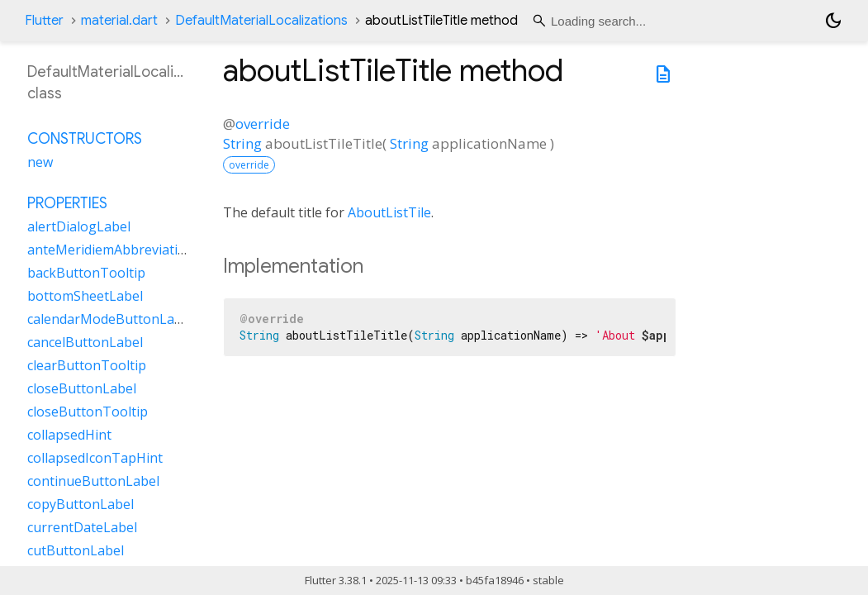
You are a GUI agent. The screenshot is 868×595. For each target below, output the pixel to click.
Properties (67, 203)
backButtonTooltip (86, 273)
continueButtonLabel (93, 481)
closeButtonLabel (82, 388)
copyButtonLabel (81, 504)
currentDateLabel (82, 527)
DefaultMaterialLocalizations (261, 21)
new (40, 162)
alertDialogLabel (79, 226)
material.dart (119, 21)
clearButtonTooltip (87, 365)
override (263, 124)
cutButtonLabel (76, 550)
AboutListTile (389, 212)
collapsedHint (69, 435)
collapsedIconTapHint (95, 458)
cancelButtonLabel (85, 342)
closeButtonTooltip (88, 412)
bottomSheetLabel (85, 296)
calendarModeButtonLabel (110, 319)
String (242, 143)
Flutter (44, 21)
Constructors (85, 139)
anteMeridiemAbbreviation (111, 250)
